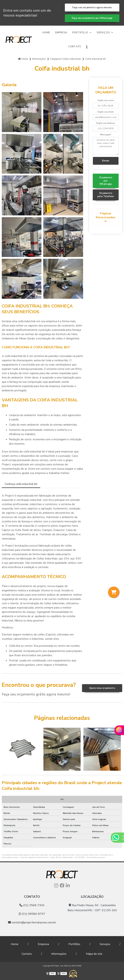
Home (46, 33)
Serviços (104, 33)
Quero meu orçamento (102, 688)
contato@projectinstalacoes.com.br (32, 922)
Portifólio (80, 33)
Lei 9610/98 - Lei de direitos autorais (90, 857)
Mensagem (106, 135)
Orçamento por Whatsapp (106, 181)
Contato (75, 47)
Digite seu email (106, 112)
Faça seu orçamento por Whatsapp (92, 18)
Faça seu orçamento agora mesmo (92, 8)
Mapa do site (94, 954)
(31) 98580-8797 (32, 914)
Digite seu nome (106, 100)
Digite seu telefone (106, 123)
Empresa (61, 33)
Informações (59, 954)
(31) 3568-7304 (32, 905)
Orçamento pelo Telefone (106, 195)
